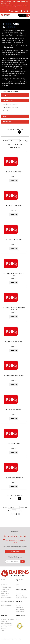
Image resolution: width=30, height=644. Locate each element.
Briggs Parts (5, 584)
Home (3, 91)
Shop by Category (6, 597)
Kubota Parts (5, 586)
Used (18, 586)
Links (3, 631)
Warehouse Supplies (7, 625)
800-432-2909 (15, 537)
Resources (4, 615)
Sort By (5, 141)
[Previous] (11, 132)
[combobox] (24, 15)
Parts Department (21, 598)
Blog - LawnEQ (21, 611)
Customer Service (6, 623)
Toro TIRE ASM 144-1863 (14, 240)
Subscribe (15, 551)
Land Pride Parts (6, 588)
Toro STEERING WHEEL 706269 (14, 376)
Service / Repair (21, 596)
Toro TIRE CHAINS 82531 (14, 206)
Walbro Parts (5, 593)
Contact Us (19, 608)
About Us (19, 606)
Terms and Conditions (7, 619)
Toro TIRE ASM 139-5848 (14, 410)
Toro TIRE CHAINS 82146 (14, 172)
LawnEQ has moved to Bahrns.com (14, 1)
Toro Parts (4, 591)
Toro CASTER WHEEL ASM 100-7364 (14, 478)
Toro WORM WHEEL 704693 (14, 342)
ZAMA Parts (5, 595)
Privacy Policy (5, 621)
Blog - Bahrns (20, 610)
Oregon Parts (5, 590)
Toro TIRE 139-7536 (14, 444)
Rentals (18, 594)
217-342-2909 (14, 11)
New (18, 584)
